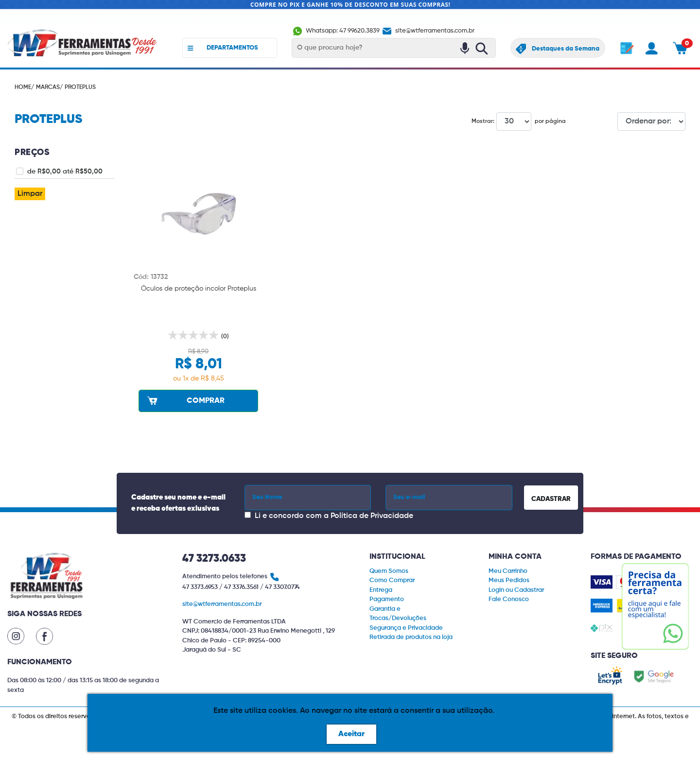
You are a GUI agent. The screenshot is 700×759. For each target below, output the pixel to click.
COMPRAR (185, 400)
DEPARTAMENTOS (223, 48)
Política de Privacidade (372, 516)
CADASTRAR (551, 499)
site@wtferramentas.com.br (428, 31)
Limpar (30, 194)
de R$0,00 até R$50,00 (65, 172)
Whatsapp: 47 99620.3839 (336, 31)
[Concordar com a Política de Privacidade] (248, 515)
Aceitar (351, 734)
